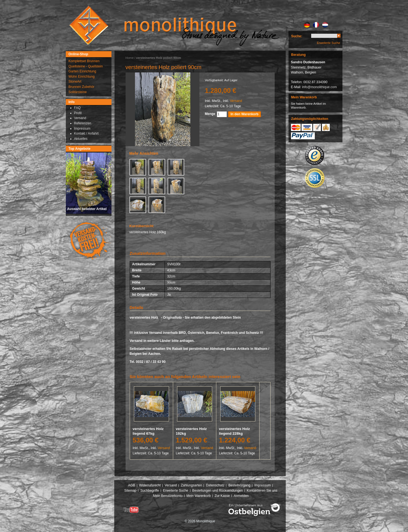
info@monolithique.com (319, 87)
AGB (132, 485)
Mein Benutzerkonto (168, 496)
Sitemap (130, 491)
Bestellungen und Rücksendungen (218, 491)
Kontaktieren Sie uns (262, 491)
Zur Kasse (222, 496)
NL (325, 25)
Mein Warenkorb (199, 496)
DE (307, 25)
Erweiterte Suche (329, 43)
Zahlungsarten (192, 485)
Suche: (297, 36)
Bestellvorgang (239, 485)
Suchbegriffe (150, 491)
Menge (210, 114)
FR (316, 25)
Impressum (262, 485)
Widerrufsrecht (150, 485)
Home (130, 58)
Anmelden (241, 496)
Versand (236, 101)
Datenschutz (215, 485)
